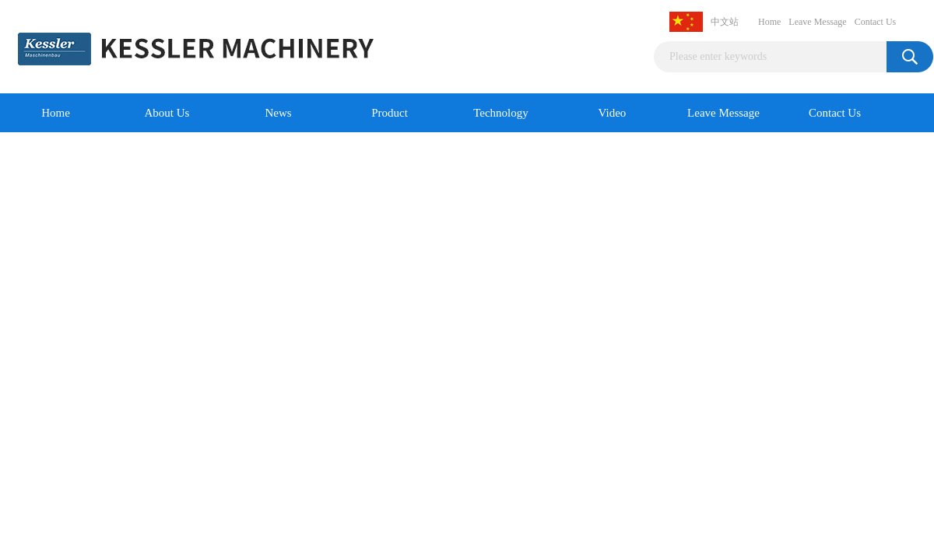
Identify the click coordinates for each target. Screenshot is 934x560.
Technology (501, 113)
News (278, 113)
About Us (167, 113)
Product (390, 113)
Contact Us (876, 22)
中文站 (725, 22)
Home (769, 22)
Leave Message (817, 22)
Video (613, 113)
